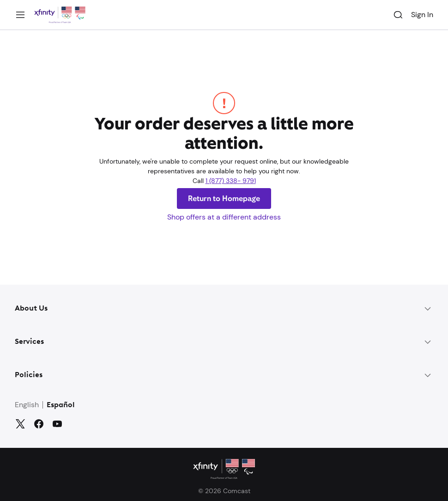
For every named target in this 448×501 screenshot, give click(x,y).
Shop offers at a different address (224, 217)
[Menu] (20, 15)
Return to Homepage (224, 199)
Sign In (422, 15)
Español (61, 405)
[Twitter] (20, 424)
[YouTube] (57, 424)
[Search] (398, 15)
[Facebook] (39, 424)
